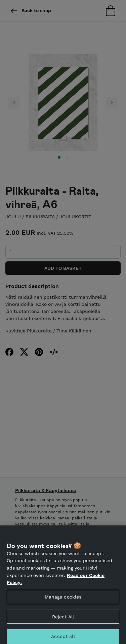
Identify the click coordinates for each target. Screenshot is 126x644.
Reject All (63, 620)
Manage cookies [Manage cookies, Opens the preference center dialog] (63, 600)
